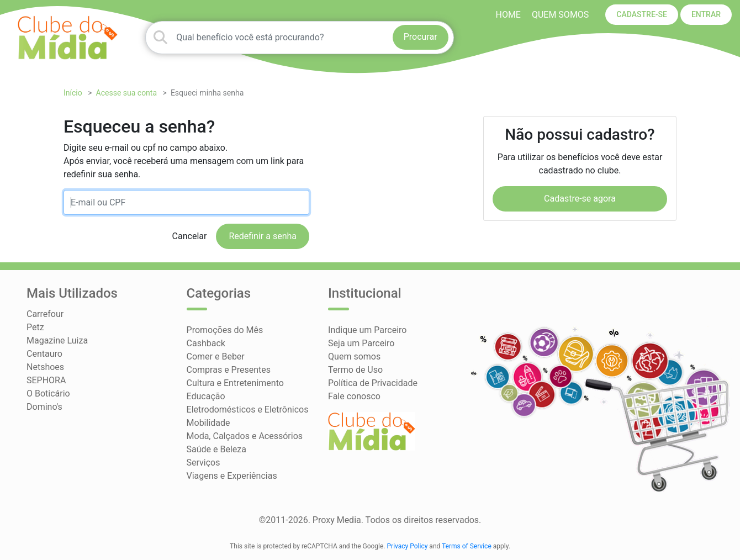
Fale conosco (354, 396)
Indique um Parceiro (367, 330)
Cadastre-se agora (580, 199)
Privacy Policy (408, 546)
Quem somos (560, 15)
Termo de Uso (355, 370)
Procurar (421, 37)
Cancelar (190, 236)
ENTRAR (706, 14)
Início (73, 93)
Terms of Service (467, 546)
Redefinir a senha (263, 236)
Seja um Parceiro (361, 343)
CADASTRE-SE (642, 14)
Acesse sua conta (127, 93)
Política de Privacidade (373, 383)
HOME (508, 15)
